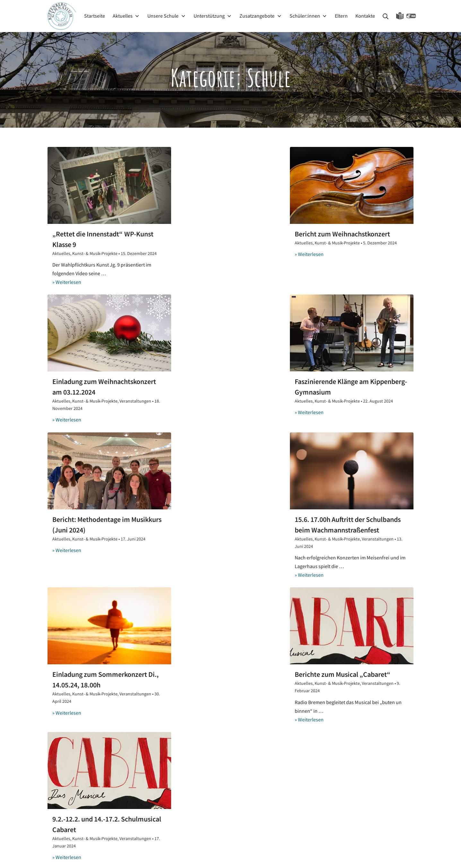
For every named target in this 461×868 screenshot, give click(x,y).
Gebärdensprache (411, 16)
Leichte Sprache (400, 16)
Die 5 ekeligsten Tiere (198, 820)
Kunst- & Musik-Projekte (95, 254)
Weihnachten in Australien (203, 792)
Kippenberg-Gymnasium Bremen (322, 855)
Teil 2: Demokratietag (198, 778)
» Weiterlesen (67, 282)
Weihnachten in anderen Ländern (211, 805)
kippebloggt (193, 762)
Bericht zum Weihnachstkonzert (225, 234)
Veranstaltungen (384, 254)
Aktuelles (61, 254)
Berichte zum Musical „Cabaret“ (225, 537)
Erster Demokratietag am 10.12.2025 (214, 743)
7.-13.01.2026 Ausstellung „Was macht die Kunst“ (227, 684)
